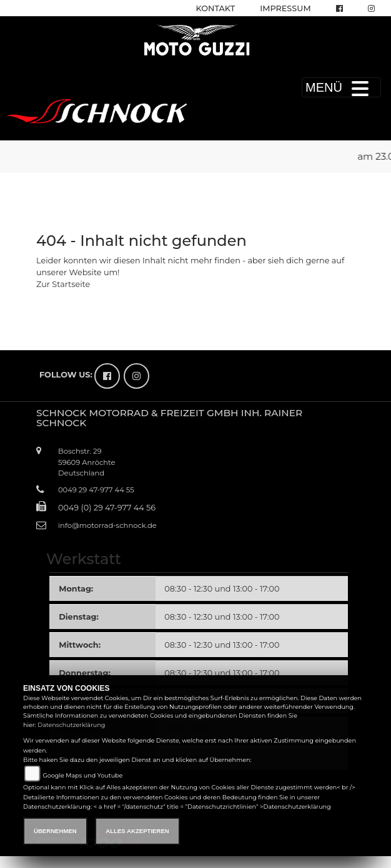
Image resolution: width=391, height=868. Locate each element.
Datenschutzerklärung (71, 725)
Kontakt (216, 8)
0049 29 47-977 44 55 (96, 490)
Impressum (285, 8)
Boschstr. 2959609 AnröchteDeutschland (87, 462)
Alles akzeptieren (137, 831)
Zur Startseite (63, 284)
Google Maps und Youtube (82, 775)
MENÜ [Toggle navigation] (341, 87)
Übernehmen (55, 831)
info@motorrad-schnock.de (107, 525)
